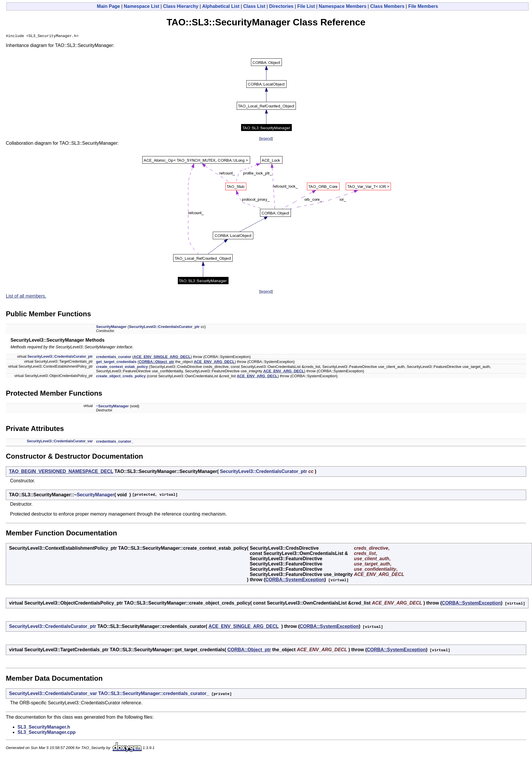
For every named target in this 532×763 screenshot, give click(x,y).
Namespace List (142, 6)
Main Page (108, 6)
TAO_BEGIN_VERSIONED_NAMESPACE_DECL (61, 472)
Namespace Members (343, 6)
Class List (254, 6)
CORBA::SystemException (295, 580)
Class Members (387, 6)
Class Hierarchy (181, 6)
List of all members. (26, 297)
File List (306, 6)
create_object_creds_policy (121, 377)
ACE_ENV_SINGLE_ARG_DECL (162, 358)
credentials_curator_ (115, 442)
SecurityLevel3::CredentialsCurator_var (60, 442)
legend (266, 139)
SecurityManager (111, 328)
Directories (281, 6)
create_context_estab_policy (122, 367)
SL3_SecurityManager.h (44, 728)
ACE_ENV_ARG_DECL (214, 363)
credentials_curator (114, 358)
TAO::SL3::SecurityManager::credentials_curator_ (154, 694)
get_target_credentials (116, 363)
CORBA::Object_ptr (156, 363)
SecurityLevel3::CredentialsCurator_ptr (164, 328)
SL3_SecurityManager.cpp (46, 733)
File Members (423, 6)
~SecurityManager (112, 407)
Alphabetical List (221, 6)
